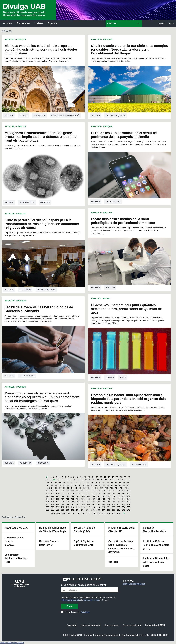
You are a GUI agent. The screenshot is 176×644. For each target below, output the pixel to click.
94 (72, 488)
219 (98, 507)
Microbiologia (27, 203)
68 (52, 485)
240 (118, 510)
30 (70, 480)
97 (84, 488)
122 (123, 491)
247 (73, 513)
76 (84, 485)
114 (83, 491)
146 (73, 496)
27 (58, 480)
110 (63, 491)
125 (53, 493)
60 (104, 483)
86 (124, 485)
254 (109, 513)
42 (118, 480)
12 (85, 477)
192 (48, 504)
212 (63, 507)
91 (60, 488)
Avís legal (85, 612)
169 (103, 499)
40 (110, 480)
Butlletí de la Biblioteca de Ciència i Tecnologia (53, 530)
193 (53, 504)
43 (121, 480)
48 (56, 483)
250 (88, 513)
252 (99, 513)
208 (128, 504)
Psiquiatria (25, 463)
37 (98, 480)
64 (120, 483)
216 (83, 507)
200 (88, 504)
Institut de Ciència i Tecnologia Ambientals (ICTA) (156, 545)
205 (113, 504)
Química (110, 378)
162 (68, 499)
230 (68, 510)
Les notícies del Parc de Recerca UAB (16, 558)
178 (63, 502)
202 (98, 504)
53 (76, 483)
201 (93, 504)
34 (86, 480)
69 (56, 485)
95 (76, 488)
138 (118, 493)
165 (83, 499)
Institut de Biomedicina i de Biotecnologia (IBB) (156, 562)
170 (108, 499)
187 (108, 502)
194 (58, 504)
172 (118, 499)
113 (78, 491)
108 (53, 491)
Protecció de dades (91, 625)
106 (127, 488)
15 (97, 477)
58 (96, 483)
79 (96, 485)
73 (72, 485)
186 (103, 502)
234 (88, 510)
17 (105, 477)
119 (108, 491)
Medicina (110, 288)
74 (76, 485)
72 (68, 485)
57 (92, 483)
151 (98, 496)
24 (46, 480)
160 (58, 499)
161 (63, 499)
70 (60, 485)
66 (128, 483)
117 (98, 491)
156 (123, 496)
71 (64, 485)
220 (103, 507)
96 (80, 488)
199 (83, 504)
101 (102, 488)
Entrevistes (23, 23)
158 (48, 499)
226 (48, 510)
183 (88, 502)
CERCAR (112, 23)
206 (118, 504)
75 (80, 485)
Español (161, 23)
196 (68, 504)
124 (48, 493)
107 (48, 491)
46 (48, 483)
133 (93, 493)
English (171, 23)
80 (100, 485)
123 (128, 491)
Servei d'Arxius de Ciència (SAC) (84, 530)
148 (83, 496)
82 (108, 485)
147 (78, 496)
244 (58, 513)
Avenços (21, 39)
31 (74, 480)
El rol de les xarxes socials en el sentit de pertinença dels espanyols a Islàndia (124, 135)
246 (68, 513)
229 (63, 510)
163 (73, 499)
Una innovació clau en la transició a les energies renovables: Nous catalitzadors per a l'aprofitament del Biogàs (130, 50)
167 (93, 499)
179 (68, 502)
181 (78, 502)
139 (123, 493)
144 (63, 496)
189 (118, 502)
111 (68, 491)
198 (78, 504)
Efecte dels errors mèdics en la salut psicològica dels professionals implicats (123, 221)
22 (125, 477)
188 (113, 502)
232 (78, 510)
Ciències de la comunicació (65, 115)
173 (123, 499)
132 (88, 493)
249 (83, 513)
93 (68, 488)
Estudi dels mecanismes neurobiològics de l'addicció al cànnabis (39, 309)
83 (112, 485)
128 (68, 493)
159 (53, 499)
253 (104, 513)
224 (123, 507)
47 (52, 483)
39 (106, 480)
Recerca (9, 115)
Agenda (52, 23)
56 (88, 483)
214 (73, 507)
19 (113, 477)
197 (73, 504)
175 (48, 502)
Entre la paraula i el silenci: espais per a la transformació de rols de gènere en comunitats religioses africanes (42, 224)
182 (83, 502)
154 (113, 496)
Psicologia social (46, 290)
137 (113, 493)
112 (73, 491)
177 (58, 502)
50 (64, 483)
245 (63, 513)
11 (81, 477)
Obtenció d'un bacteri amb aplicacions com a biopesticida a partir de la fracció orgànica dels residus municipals (128, 399)
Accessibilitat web (132, 625)
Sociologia (40, 115)
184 (93, 502)
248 (78, 513)
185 (98, 502)
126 (58, 493)
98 (88, 488)
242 (128, 510)
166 (88, 499)
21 (121, 477)
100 (97, 488)
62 (112, 483)
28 (62, 480)
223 (118, 507)
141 (48, 496)
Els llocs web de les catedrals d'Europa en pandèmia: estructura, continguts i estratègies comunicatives (41, 50)
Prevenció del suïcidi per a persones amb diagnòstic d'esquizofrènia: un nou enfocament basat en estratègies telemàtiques (42, 397)
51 (68, 483)
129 (73, 493)
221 (108, 507)
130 (78, 493)
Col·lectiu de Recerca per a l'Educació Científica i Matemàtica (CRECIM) (121, 547)
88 (48, 488)
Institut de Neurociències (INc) (154, 530)
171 (113, 499)
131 (83, 493)
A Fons (106, 299)
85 (120, 485)
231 (73, 510)
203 (103, 504)
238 (108, 510)
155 (118, 496)
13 (89, 477)
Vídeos (39, 23)
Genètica (45, 203)
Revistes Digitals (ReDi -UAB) (49, 543)
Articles (8, 23)
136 (108, 493)
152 (103, 496)
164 (78, 499)
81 (104, 485)
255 (114, 513)
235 (93, 510)
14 (93, 477)
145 (68, 496)
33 (82, 480)
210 (53, 507)
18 (109, 477)
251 (93, 513)
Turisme (24, 115)
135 (103, 493)
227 (53, 510)
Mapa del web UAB (155, 625)
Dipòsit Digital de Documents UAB (84, 543)
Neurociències (27, 376)
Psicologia (43, 463)
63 (116, 483)
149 (88, 496)
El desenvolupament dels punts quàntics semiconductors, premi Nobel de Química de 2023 (126, 309)
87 (128, 485)
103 (112, 488)
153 (108, 496)
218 (93, 507)
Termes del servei (91, 600)
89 (52, 488)
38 (102, 480)
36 (94, 480)
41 (114, 480)
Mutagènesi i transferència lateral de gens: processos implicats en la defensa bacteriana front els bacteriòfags (40, 137)
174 (128, 499)
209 (48, 507)
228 (58, 510)
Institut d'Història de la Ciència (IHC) (121, 530)
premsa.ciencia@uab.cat (134, 584)
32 (78, 480)
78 (92, 485)
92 (64, 488)
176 (53, 502)
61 (108, 483)
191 (128, 502)
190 (123, 502)
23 (129, 477)
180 (73, 502)
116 (93, 491)
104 (117, 488)
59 (100, 483)
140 (128, 493)
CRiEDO (113, 562)
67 (48, 485)
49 (60, 483)
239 (113, 510)
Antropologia (113, 202)
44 (125, 480)
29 (66, 480)
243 (53, 513)
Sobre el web (112, 625)
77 (88, 485)
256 (119, 513)
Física (123, 378)
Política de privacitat (70, 600)
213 (68, 507)
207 (123, 504)
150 (93, 496)
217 (88, 507)
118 (103, 491)
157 (128, 496)
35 (90, 480)
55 (84, 483)
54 (80, 483)
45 (129, 480)
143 (58, 496)
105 (122, 488)
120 (113, 491)
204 (108, 504)
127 (63, 493)
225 (128, 507)
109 (58, 491)
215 (78, 507)
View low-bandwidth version (12, 643)
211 (58, 507)
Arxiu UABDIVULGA (16, 528)
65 (124, 483)
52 (72, 483)
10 (77, 477)
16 (101, 477)
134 (98, 493)
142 (53, 496)
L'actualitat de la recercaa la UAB (14, 541)
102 (107, 488)
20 (117, 477)
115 (88, 491)
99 (92, 488)
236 (98, 510)
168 (98, 499)
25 (50, 480)
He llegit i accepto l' (75, 612)
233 (83, 510)
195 (63, 504)
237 (103, 510)
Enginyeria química (116, 115)
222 (113, 507)
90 (56, 488)
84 (116, 485)
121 (118, 491)
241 (123, 510)
